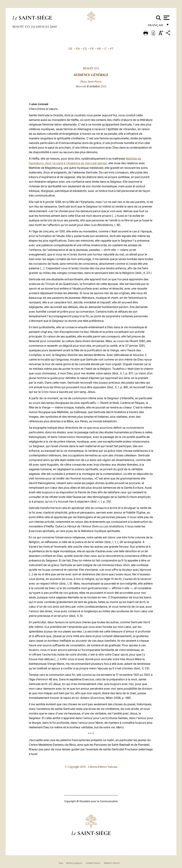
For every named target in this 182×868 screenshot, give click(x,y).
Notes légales (74, 863)
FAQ (61, 863)
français (156, 26)
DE (71, 49)
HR (99, 49)
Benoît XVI (22, 27)
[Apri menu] (166, 18)
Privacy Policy (112, 863)
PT (112, 49)
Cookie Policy (93, 863)
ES (85, 49)
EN (78, 49)
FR (92, 49)
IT (105, 49)
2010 (54, 27)
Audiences (41, 27)
